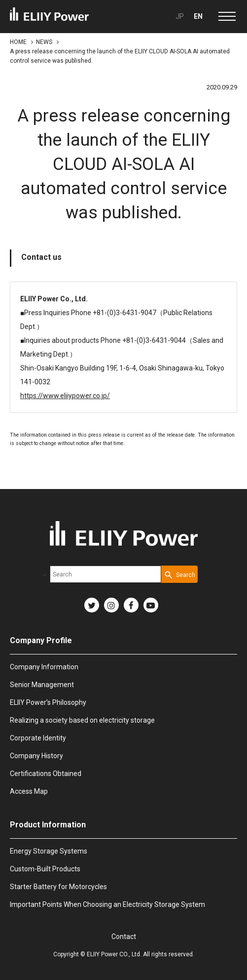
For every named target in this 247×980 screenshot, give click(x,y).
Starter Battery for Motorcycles (58, 887)
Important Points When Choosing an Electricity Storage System (107, 904)
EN (198, 16)
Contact (124, 937)
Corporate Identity (38, 738)
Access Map (29, 791)
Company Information (44, 667)
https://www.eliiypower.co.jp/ (65, 396)
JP (180, 16)
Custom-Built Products (45, 869)
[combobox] (106, 574)
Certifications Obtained (46, 774)
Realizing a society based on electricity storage (82, 720)
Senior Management (42, 685)
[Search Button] (179, 574)
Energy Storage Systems (49, 851)
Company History (36, 756)
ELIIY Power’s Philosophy (48, 702)
